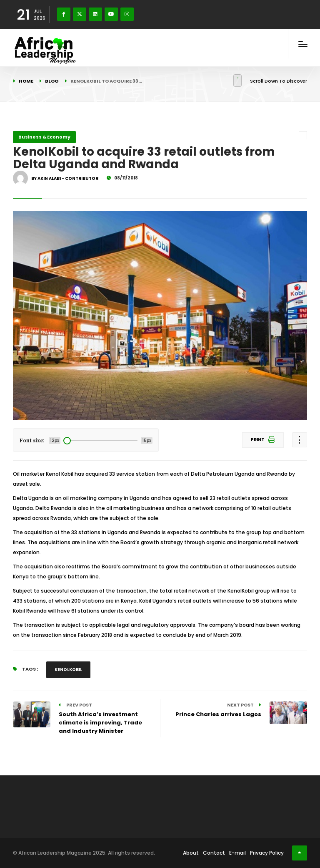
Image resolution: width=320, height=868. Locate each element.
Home (26, 81)
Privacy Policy (267, 853)
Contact (214, 853)
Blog (52, 81)
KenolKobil (68, 670)
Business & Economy (44, 137)
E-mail (237, 853)
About (191, 853)
